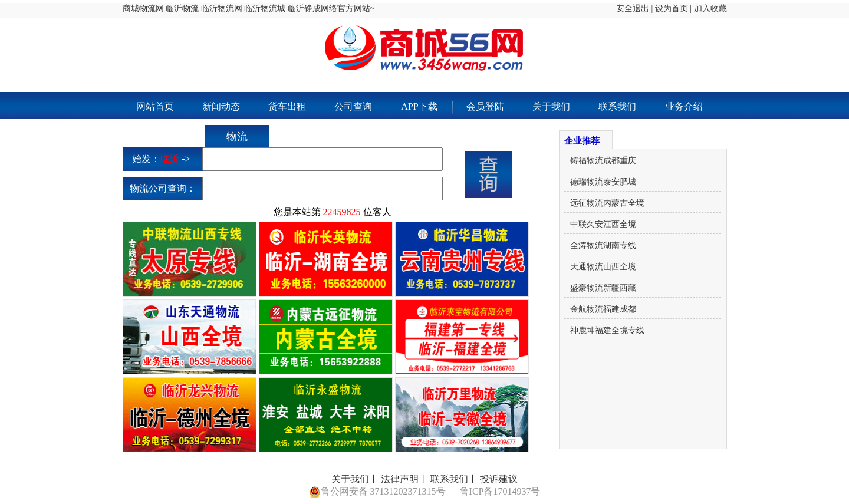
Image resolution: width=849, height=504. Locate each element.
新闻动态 (228, 108)
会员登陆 (493, 108)
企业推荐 (582, 141)
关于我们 (559, 108)
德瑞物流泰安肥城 (603, 182)
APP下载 (427, 108)
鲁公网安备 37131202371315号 (377, 492)
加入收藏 (710, 9)
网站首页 (162, 108)
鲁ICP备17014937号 (500, 491)
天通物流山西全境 (603, 267)
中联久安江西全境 (603, 224)
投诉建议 (499, 479)
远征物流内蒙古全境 (607, 203)
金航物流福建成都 (603, 309)
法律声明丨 (404, 479)
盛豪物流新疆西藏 (603, 288)
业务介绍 (684, 106)
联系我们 (625, 108)
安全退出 (633, 9)
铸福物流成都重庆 (603, 161)
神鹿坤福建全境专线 (607, 330)
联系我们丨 (454, 479)
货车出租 (294, 108)
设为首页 (672, 9)
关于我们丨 (355, 479)
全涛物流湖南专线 (603, 246)
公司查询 (361, 108)
